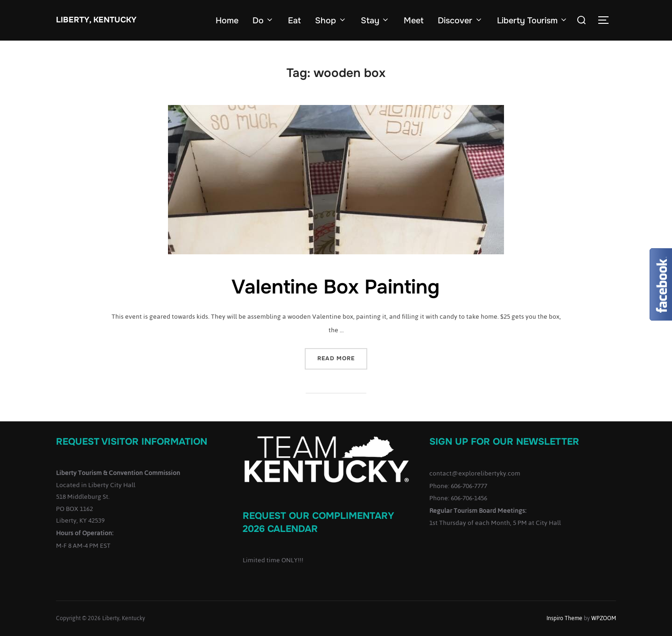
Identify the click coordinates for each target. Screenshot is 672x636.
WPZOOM (604, 618)
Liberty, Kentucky (96, 20)
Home (227, 21)
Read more (342, 358)
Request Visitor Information (132, 442)
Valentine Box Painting (336, 287)
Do (263, 21)
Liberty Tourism (533, 21)
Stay (375, 21)
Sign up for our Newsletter (504, 442)
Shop (331, 21)
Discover (460, 21)
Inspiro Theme (564, 618)
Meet (414, 21)
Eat (294, 21)
